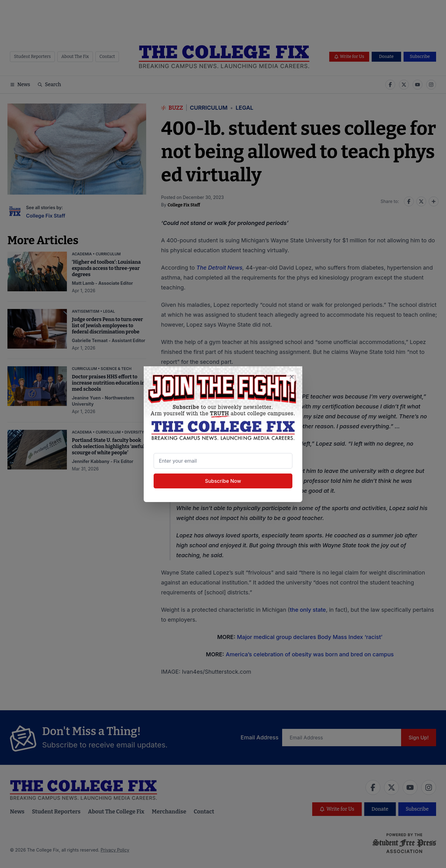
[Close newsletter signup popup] (292, 377)
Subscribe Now (223, 481)
